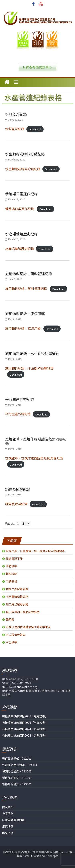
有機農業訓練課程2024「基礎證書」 (25, 729)
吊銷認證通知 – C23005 (17, 771)
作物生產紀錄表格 (17, 589)
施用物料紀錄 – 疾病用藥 (25, 314)
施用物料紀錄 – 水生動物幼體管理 (32, 353)
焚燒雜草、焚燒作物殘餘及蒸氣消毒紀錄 (36, 441)
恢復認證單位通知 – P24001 (20, 765)
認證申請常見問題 (13, 820)
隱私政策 (8, 807)
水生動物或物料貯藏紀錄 (25, 154)
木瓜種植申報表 (16, 635)
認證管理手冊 (14, 559)
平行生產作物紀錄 (20, 399)
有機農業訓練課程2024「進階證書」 (25, 735)
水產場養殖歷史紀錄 (21, 234)
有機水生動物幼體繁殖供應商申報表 (28, 627)
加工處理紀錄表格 (17, 604)
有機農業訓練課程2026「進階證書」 (25, 716)
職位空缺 (8, 833)
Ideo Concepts (49, 856)
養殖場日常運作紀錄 (21, 194)
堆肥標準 (11, 566)
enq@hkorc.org (27, 687)
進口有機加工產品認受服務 (23, 612)
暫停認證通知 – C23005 (17, 784)
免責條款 (8, 814)
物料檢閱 (11, 574)
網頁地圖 (8, 826)
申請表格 (11, 581)
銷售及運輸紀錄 (18, 489)
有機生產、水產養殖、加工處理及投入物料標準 (35, 551)
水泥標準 (11, 642)
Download (35, 129)
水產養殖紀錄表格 (17, 597)
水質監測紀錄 (16, 114)
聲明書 (10, 619)
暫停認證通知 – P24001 (17, 778)
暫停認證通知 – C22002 (17, 758)
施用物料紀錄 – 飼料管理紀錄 (29, 274)
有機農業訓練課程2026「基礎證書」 (25, 723)
